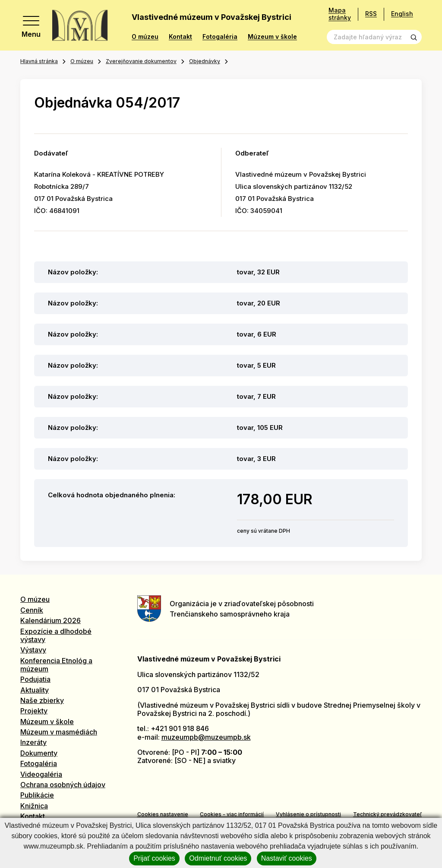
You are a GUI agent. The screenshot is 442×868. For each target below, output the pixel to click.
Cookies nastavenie (163, 814)
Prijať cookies (154, 858)
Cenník (32, 610)
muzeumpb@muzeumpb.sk (206, 737)
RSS (371, 14)
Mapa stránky (340, 14)
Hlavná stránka (39, 61)
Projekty (34, 711)
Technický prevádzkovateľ (387, 814)
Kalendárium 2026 (51, 620)
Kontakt (180, 37)
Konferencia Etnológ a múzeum (56, 665)
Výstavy (33, 650)
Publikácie (37, 795)
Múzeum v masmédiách (59, 732)
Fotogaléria (220, 37)
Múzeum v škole (272, 37)
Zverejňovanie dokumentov (141, 61)
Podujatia (35, 679)
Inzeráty (33, 742)
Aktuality (35, 690)
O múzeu (145, 37)
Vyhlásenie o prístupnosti (308, 814)
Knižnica (34, 806)
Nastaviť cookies (287, 858)
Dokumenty (39, 753)
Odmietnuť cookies (218, 858)
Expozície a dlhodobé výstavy (56, 635)
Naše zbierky (42, 700)
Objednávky (205, 61)
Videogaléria (41, 774)
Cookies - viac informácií (232, 814)
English (402, 14)
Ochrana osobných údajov (63, 785)
